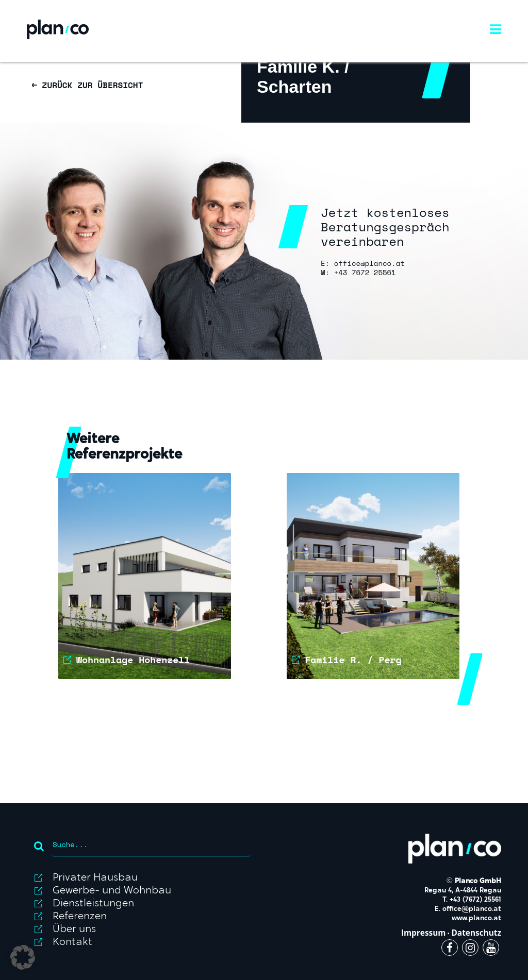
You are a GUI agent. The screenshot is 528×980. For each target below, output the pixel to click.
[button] (23, 957)
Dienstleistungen (93, 904)
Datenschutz (476, 933)
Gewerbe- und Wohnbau (112, 891)
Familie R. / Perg (353, 660)
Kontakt (72, 942)
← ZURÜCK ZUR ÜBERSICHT (87, 85)
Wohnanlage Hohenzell (133, 660)
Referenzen (80, 917)
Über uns (74, 930)
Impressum (424, 933)
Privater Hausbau (95, 878)
